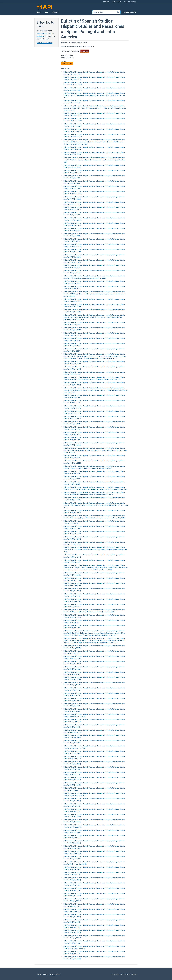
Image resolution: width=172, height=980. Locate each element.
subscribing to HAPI (44, 33)
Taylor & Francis (67, 63)
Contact (55, 12)
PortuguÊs (117, 1)
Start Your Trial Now (44, 43)
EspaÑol (106, 1)
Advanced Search (129, 12)
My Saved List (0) (130, 1)
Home (39, 974)
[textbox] (104, 12)
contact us (41, 36)
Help (47, 12)
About (39, 12)
